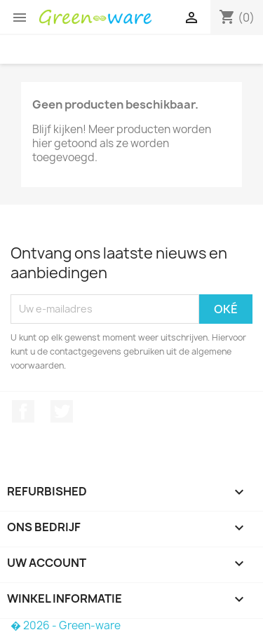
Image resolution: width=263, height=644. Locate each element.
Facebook (23, 411)
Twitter (62, 411)
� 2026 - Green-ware (66, 625)
